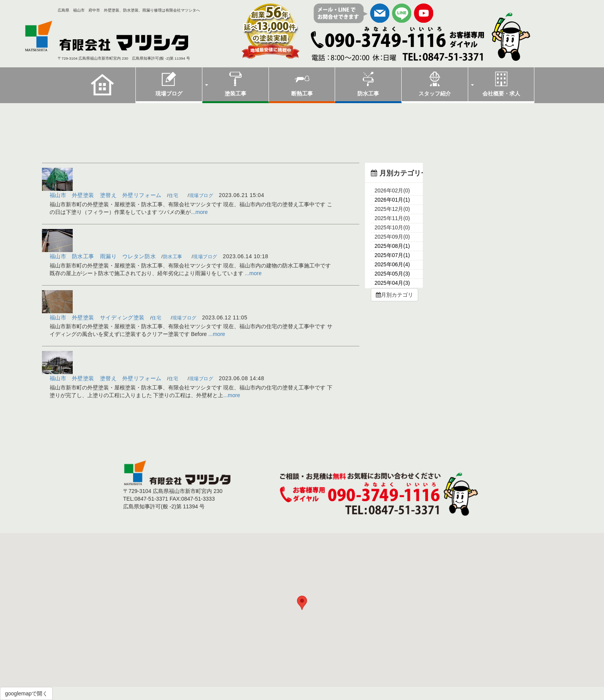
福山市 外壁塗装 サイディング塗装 (97, 317)
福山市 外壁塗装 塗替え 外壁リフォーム (106, 195)
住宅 (173, 195)
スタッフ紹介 (435, 84)
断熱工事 (302, 84)
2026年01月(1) (392, 200)
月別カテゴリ (395, 295)
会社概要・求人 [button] (496, 84)
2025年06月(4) (392, 264)
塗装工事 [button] (226, 84)
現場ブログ (169, 84)
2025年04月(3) (392, 283)
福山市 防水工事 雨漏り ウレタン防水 (103, 256)
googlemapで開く (26, 693)
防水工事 (368, 84)
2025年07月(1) (392, 255)
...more (199, 212)
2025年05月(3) (392, 274)
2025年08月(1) (392, 246)
